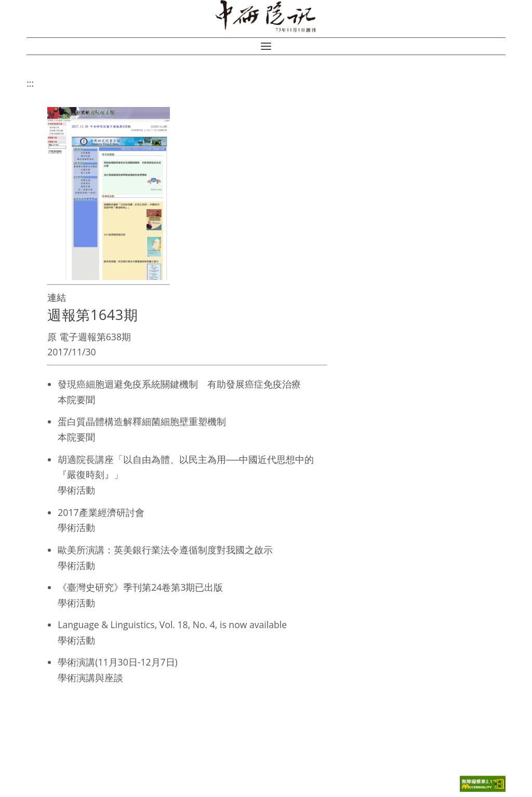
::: (30, 83)
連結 (57, 297)
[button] (266, 46)
